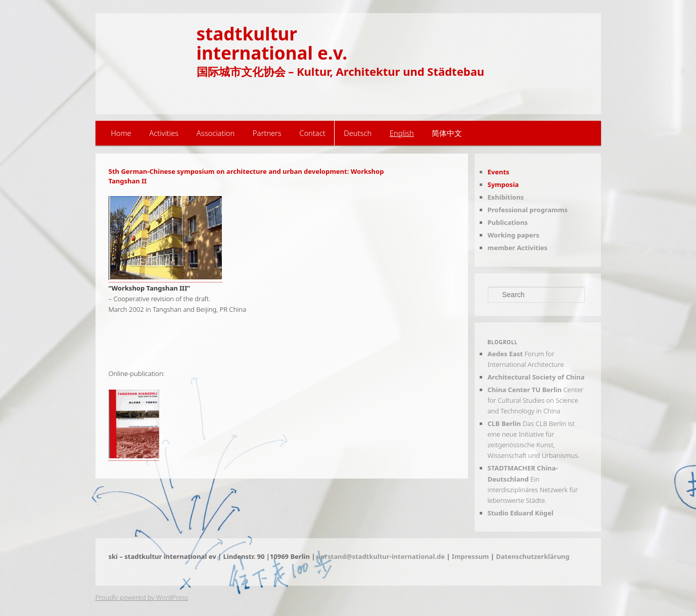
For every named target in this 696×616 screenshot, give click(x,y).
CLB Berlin (504, 423)
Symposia (503, 184)
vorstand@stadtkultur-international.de (381, 556)
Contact (312, 133)
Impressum (470, 556)
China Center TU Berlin (525, 390)
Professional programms (528, 210)
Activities (164, 133)
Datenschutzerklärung (533, 556)
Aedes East (505, 354)
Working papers (514, 235)
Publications (508, 222)
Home (121, 133)
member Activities (518, 248)
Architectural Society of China (536, 377)
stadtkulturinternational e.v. (272, 43)
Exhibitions (506, 197)
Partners (267, 133)
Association (216, 133)
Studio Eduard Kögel (521, 513)
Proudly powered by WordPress (142, 597)
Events (499, 172)
